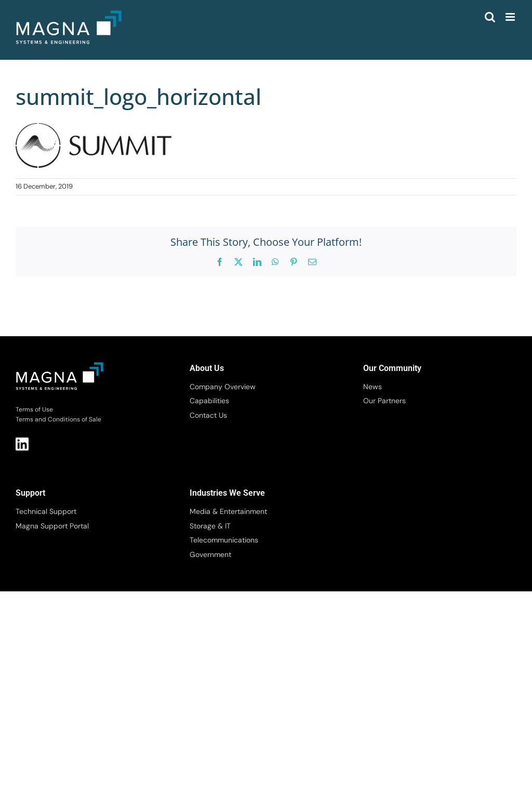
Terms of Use (34, 409)
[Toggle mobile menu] (511, 17)
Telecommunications (224, 540)
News (373, 387)
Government (210, 554)
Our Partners (384, 401)
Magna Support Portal (52, 526)
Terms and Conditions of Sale (58, 419)
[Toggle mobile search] (490, 17)
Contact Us (208, 415)
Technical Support (46, 511)
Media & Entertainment (228, 511)
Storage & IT (210, 526)
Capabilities (209, 401)
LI (22, 444)
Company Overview (223, 387)
